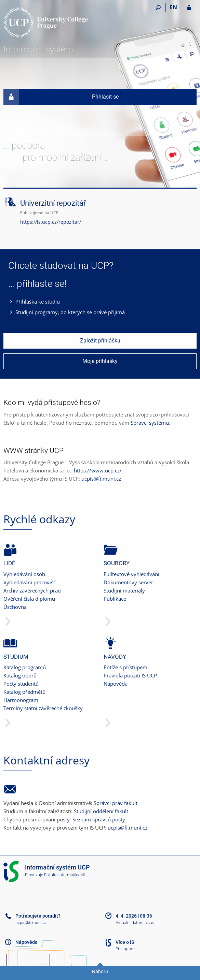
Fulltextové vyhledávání (131, 574)
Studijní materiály (124, 590)
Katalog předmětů (24, 692)
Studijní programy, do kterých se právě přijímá (70, 312)
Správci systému (150, 423)
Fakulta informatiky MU (65, 875)
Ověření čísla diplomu (29, 599)
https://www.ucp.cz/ (98, 470)
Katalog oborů (20, 675)
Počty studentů (21, 684)
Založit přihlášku (100, 341)
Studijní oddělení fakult (101, 811)
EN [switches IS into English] (173, 7)
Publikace (115, 599)
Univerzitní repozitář (53, 203)
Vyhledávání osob (24, 574)
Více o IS (125, 942)
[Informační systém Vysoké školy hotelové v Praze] (46, 23)
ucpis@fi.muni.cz (101, 479)
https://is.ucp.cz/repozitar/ (51, 222)
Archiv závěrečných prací (32, 590)
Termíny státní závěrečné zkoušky (43, 708)
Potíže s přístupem (125, 667)
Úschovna (15, 607)
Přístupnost (126, 949)
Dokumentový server (128, 582)
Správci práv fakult (116, 803)
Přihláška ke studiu (38, 302)
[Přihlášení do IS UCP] (189, 8)
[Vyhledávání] (158, 8)
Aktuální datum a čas (135, 923)
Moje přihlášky (100, 361)
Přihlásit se (61, 97)
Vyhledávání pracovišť (29, 582)
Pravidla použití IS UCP (130, 675)
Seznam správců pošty (99, 819)
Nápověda (116, 684)
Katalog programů (25, 667)
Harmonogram (21, 700)
